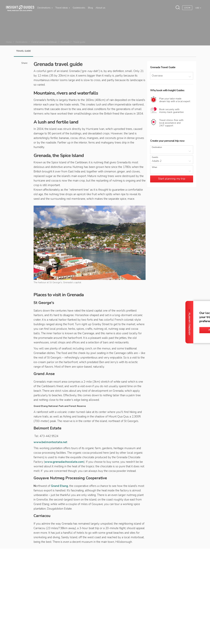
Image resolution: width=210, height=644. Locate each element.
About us (100, 8)
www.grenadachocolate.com (64, 462)
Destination (157, 147)
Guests (155, 157)
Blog (90, 8)
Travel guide (23, 51)
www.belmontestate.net (50, 442)
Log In (187, 8)
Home (9, 42)
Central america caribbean (44, 42)
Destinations (45, 8)
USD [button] (198, 8)
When (154, 167)
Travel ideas (63, 8)
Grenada (65, 42)
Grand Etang (59, 486)
